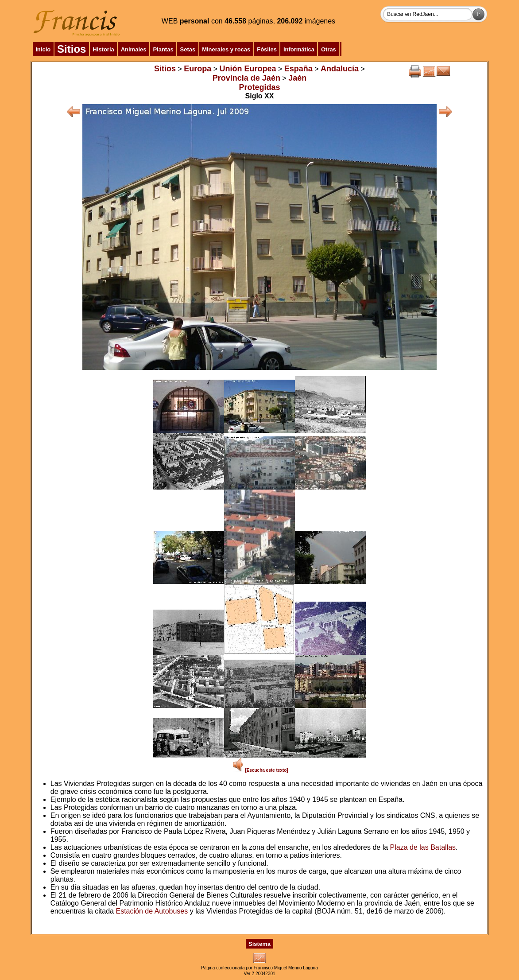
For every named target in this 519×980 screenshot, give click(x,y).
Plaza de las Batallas (423, 847)
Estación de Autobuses (152, 911)
